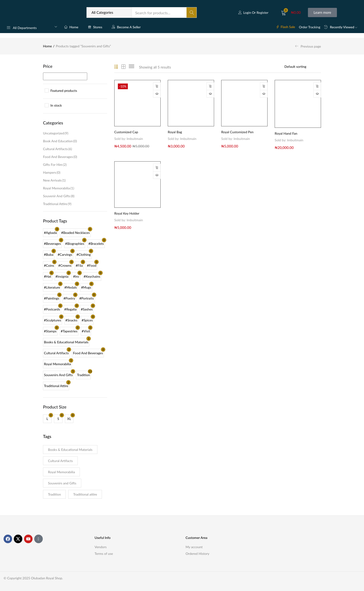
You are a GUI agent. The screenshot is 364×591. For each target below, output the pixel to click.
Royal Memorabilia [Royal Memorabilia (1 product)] (61, 472)
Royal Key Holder (127, 213)
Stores (95, 27)
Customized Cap (126, 132)
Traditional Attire (57, 204)
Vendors (101, 547)
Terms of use (104, 554)
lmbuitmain (135, 139)
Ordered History (197, 554)
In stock (56, 105)
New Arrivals (54, 180)
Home (71, 27)
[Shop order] (303, 67)
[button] (291, 13)
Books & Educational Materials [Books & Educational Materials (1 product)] (70, 450)
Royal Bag (175, 132)
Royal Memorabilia (59, 188)
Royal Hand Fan (286, 133)
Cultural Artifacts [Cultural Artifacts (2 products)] (60, 461)
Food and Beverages (60, 157)
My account (194, 547)
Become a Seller (126, 27)
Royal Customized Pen (237, 132)
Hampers (52, 172)
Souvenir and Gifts (59, 196)
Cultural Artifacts (57, 149)
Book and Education (60, 141)
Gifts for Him (55, 165)
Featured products (64, 91)
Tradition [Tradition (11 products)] (54, 494)
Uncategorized (56, 133)
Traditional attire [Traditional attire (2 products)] (85, 494)
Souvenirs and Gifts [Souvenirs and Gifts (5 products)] (62, 483)
